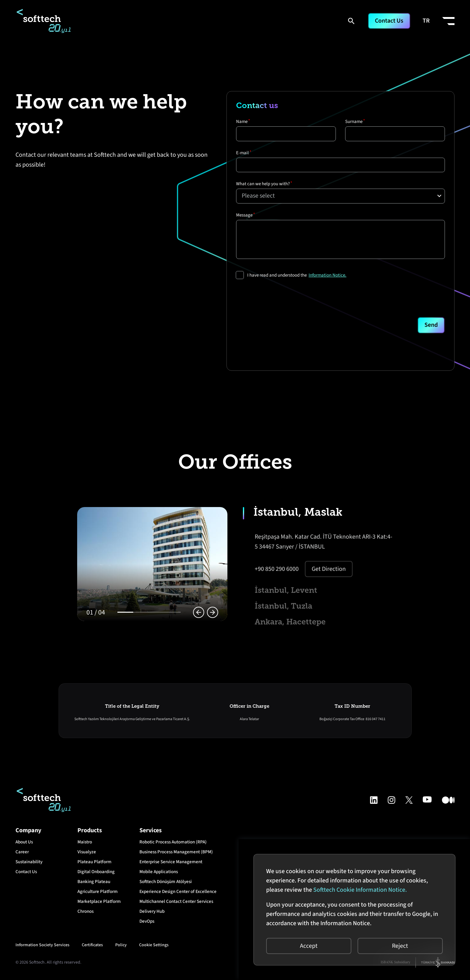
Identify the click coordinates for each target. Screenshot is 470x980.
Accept (308, 946)
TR (426, 21)
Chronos (86, 913)
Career (22, 853)
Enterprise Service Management (171, 863)
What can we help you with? (263, 185)
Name (242, 122)
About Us (24, 844)
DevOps (147, 923)
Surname (354, 122)
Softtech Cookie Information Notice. (360, 890)
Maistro (85, 844)
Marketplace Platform (99, 903)
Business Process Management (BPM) (176, 853)
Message (244, 217)
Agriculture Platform (98, 893)
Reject (400, 946)
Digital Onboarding (96, 873)
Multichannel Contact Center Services (176, 903)
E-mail (242, 153)
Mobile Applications (159, 873)
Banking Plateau (94, 883)
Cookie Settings (154, 947)
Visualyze (87, 853)
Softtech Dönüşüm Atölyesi (166, 883)
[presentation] (283, 297)
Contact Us (389, 21)
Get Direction (329, 569)
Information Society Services (42, 947)
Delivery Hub (152, 913)
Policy (121, 947)
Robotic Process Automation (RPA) (173, 844)
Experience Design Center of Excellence (178, 893)
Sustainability (29, 863)
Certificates (92, 947)
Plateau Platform (94, 863)
